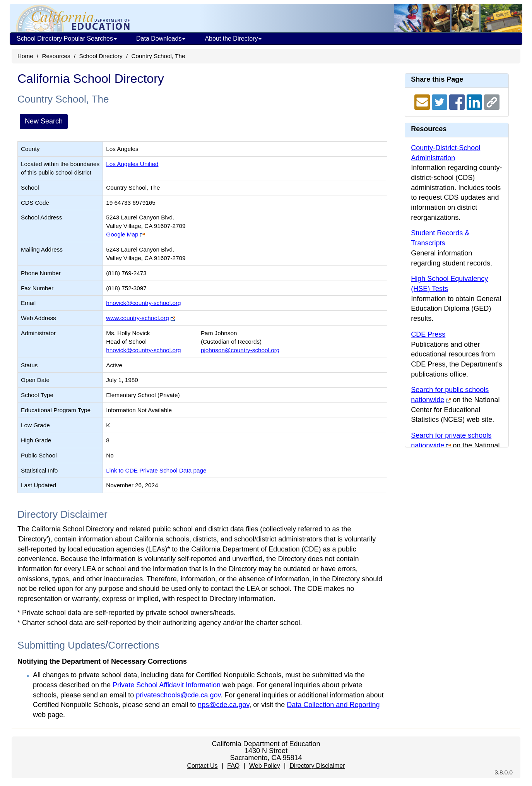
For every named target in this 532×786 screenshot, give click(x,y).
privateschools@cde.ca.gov (178, 695)
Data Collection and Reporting (333, 705)
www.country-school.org (137, 318)
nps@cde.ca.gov (223, 705)
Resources (56, 56)
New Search (44, 121)
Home (25, 56)
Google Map (122, 234)
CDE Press (428, 334)
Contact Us (202, 766)
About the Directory (233, 39)
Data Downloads (161, 39)
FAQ (233, 766)
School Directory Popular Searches (67, 39)
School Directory (101, 56)
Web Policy (265, 766)
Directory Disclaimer (317, 766)
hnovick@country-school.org (143, 303)
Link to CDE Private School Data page (156, 470)
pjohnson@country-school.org (240, 350)
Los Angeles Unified (132, 164)
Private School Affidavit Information (167, 685)
